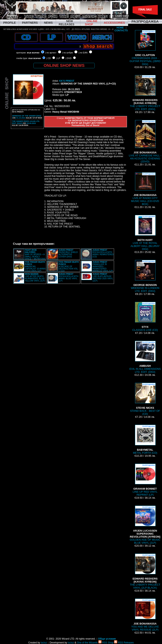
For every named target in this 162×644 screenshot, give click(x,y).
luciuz (44, 643)
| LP (58, 58)
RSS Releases (124, 643)
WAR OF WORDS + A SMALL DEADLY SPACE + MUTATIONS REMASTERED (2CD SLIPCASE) (30, 256)
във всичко (33, 53)
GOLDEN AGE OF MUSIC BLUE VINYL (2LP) (145, 525)
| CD (49, 58)
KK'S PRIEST (67, 81)
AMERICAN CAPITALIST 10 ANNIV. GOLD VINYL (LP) (35, 266)
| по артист (51, 53)
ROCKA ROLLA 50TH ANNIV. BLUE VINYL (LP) (68, 277)
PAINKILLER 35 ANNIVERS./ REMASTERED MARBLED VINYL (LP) (103, 266)
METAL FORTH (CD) (145, 440)
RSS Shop (106, 643)
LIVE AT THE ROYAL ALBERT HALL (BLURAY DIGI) (145, 233)
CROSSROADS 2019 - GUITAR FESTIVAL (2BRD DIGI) (145, 48)
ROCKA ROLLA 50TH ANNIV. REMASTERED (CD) (103, 253)
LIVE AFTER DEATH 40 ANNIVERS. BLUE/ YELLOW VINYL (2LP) (35, 277)
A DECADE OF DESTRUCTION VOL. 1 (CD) (69, 266)
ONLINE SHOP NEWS (64, 65)
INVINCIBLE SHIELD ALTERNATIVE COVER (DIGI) (68, 253)
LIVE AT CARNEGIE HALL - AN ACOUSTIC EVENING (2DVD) (145, 142)
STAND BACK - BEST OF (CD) (145, 399)
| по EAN (83, 53)
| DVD (68, 58)
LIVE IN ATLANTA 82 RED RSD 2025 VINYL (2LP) (103, 277)
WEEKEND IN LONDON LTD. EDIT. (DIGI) (145, 276)
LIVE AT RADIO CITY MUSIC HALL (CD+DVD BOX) (145, 189)
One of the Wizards (87, 643)
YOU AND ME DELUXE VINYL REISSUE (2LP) (145, 615)
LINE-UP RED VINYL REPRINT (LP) (145, 480)
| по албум (68, 53)
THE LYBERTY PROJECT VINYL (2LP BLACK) (145, 571)
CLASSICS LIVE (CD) (145, 317)
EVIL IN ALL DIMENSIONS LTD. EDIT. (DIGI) (145, 357)
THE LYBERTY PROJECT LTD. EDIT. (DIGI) (145, 93)
